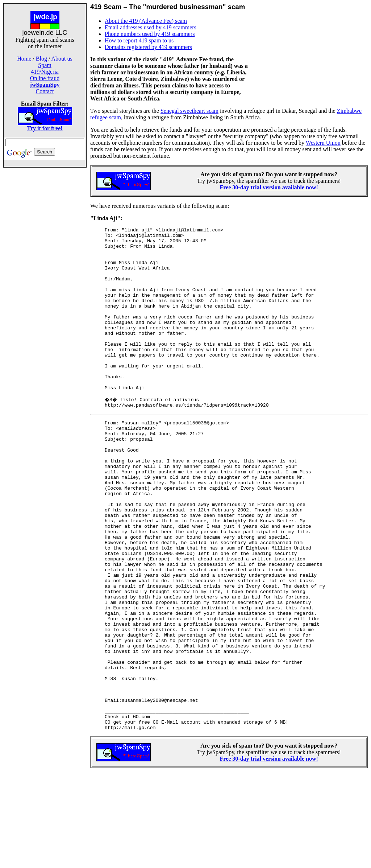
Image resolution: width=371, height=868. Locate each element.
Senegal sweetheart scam (189, 111)
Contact (45, 91)
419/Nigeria (45, 72)
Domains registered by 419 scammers (148, 47)
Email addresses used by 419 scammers (151, 27)
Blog (41, 59)
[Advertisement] (45, 282)
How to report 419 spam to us (139, 40)
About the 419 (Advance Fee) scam (146, 21)
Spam (45, 65)
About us (62, 59)
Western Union (323, 143)
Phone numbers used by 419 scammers (150, 34)
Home (24, 59)
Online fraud (45, 78)
